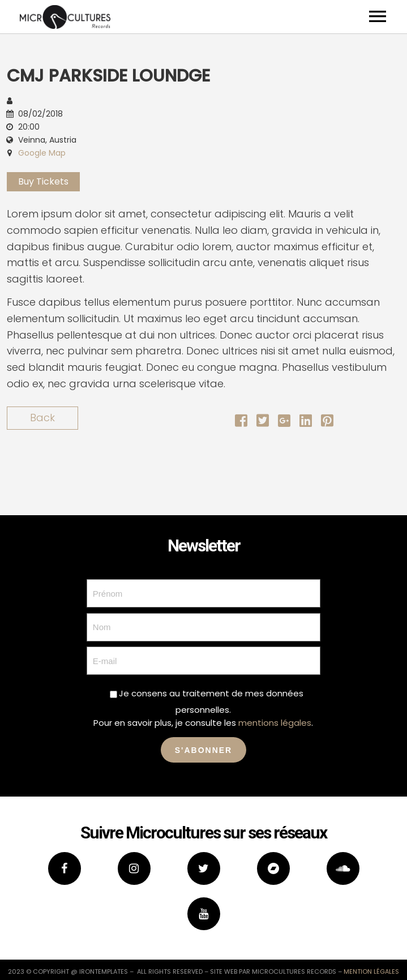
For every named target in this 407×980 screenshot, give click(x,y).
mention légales (371, 972)
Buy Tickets (43, 181)
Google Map (42, 153)
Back (42, 418)
